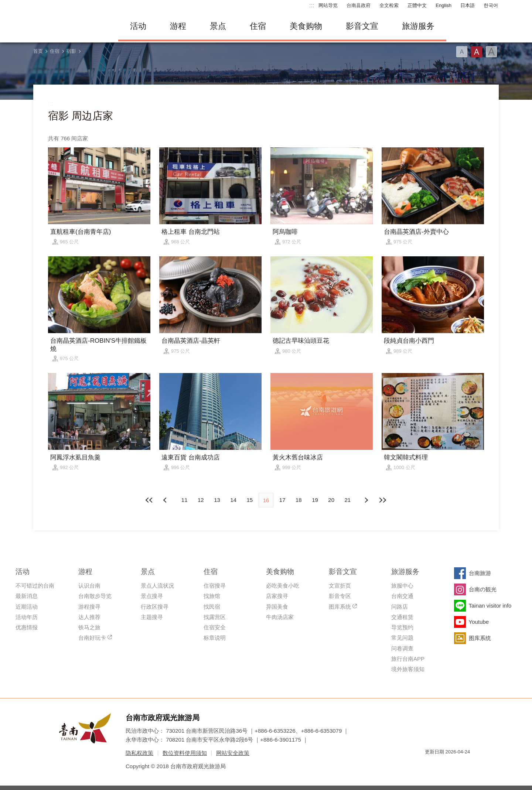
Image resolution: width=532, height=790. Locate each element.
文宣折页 (340, 586)
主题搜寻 (152, 617)
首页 (38, 51)
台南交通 (402, 596)
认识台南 (89, 586)
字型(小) (462, 52)
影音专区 (340, 596)
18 (299, 500)
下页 (166, 500)
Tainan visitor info (490, 606)
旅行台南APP (408, 659)
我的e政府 (430, 765)
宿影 (71, 51)
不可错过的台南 (35, 586)
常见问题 (402, 638)
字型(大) (491, 52)
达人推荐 (89, 617)
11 (185, 500)
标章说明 (215, 638)
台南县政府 (359, 5)
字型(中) (477, 52)
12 (201, 500)
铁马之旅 (89, 627)
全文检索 (389, 5)
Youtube (479, 622)
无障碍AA (457, 765)
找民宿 (212, 607)
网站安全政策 (233, 753)
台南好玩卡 (92, 638)
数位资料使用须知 (185, 753)
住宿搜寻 (215, 586)
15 (250, 500)
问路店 (400, 607)
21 (348, 500)
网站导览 (328, 5)
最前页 (150, 500)
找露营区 (215, 617)
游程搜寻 (89, 607)
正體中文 (417, 5)
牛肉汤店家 (280, 617)
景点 (218, 26)
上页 (366, 500)
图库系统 (340, 607)
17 (282, 500)
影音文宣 (362, 26)
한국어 (491, 5)
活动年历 (27, 617)
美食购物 (306, 26)
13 (217, 500)
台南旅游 (480, 573)
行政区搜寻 (155, 607)
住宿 (258, 26)
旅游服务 (418, 26)
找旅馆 (212, 596)
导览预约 (402, 627)
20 (331, 500)
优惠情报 (27, 627)
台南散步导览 (95, 596)
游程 (178, 26)
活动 (138, 26)
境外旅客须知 (408, 669)
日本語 (468, 5)
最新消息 (27, 596)
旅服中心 (402, 586)
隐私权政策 (139, 753)
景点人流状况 (157, 586)
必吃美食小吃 (283, 586)
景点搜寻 (152, 596)
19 (315, 500)
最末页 (382, 500)
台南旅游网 (70, 26)
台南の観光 (483, 589)
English (444, 5)
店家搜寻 (277, 596)
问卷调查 (402, 648)
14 (233, 500)
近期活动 (27, 607)
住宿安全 (215, 627)
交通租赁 (402, 617)
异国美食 (277, 607)
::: (312, 5)
